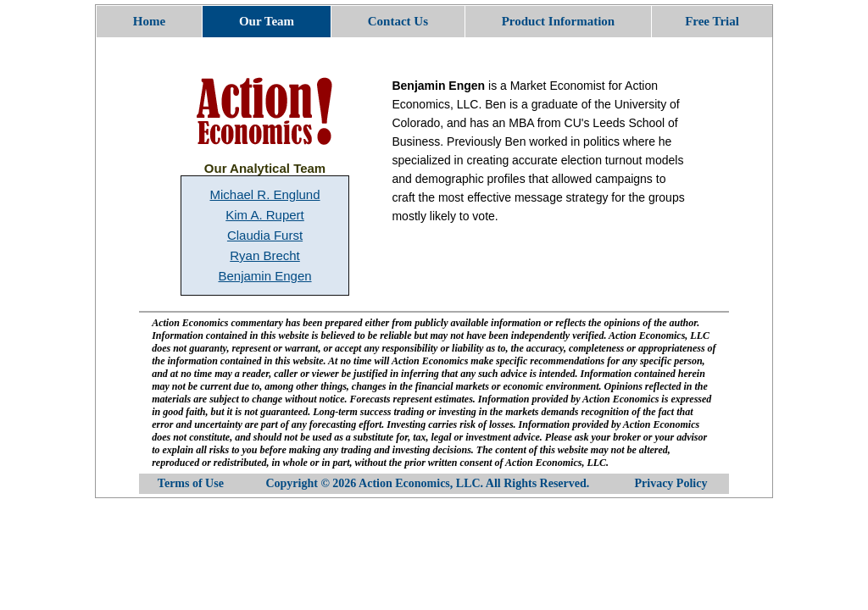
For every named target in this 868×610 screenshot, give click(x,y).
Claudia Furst (265, 235)
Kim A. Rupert (265, 215)
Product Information (558, 21)
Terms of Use (191, 483)
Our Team (267, 21)
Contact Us (398, 21)
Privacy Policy (671, 483)
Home (149, 21)
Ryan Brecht (265, 255)
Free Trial (712, 21)
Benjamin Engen (264, 276)
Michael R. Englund (264, 194)
